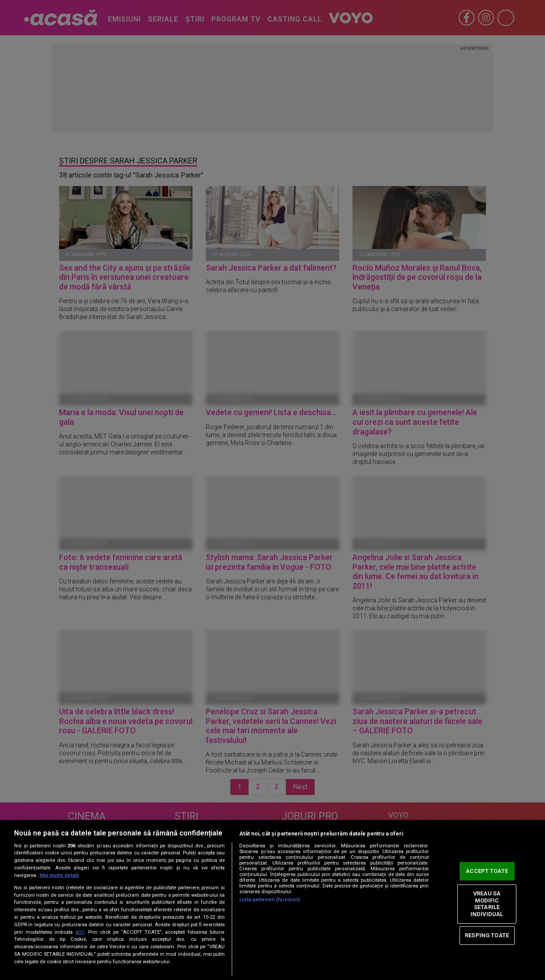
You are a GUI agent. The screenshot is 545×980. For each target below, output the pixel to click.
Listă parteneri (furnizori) (270, 900)
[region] (272, 900)
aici (80, 932)
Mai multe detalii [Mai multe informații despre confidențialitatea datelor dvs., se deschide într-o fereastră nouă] (59, 875)
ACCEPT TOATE (487, 871)
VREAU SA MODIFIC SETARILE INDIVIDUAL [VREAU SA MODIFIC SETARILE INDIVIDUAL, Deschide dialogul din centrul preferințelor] (487, 904)
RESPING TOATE (487, 935)
